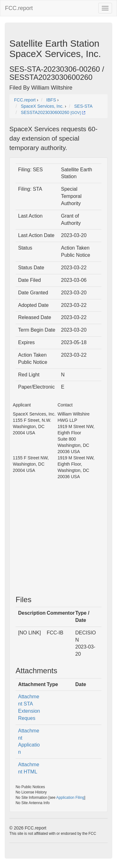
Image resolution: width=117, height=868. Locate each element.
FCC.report (19, 8)
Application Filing (70, 798)
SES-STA (83, 106)
